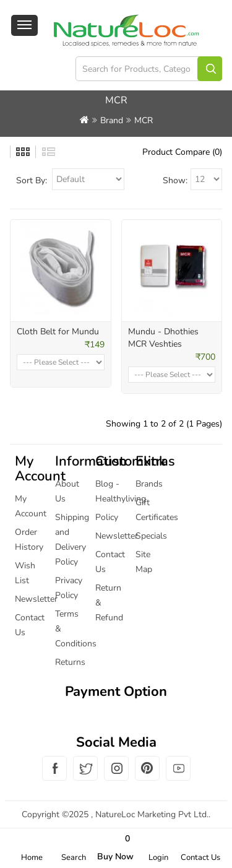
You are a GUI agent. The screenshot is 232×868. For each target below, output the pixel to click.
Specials (151, 536)
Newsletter (36, 599)
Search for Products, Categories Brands (210, 69)
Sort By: (32, 180)
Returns (70, 662)
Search (74, 857)
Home (32, 857)
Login (158, 857)
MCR (144, 120)
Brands (149, 484)
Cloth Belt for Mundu (58, 332)
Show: (175, 180)
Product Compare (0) (182, 152)
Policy (107, 517)
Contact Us (200, 857)
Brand (112, 120)
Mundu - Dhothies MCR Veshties (163, 338)
